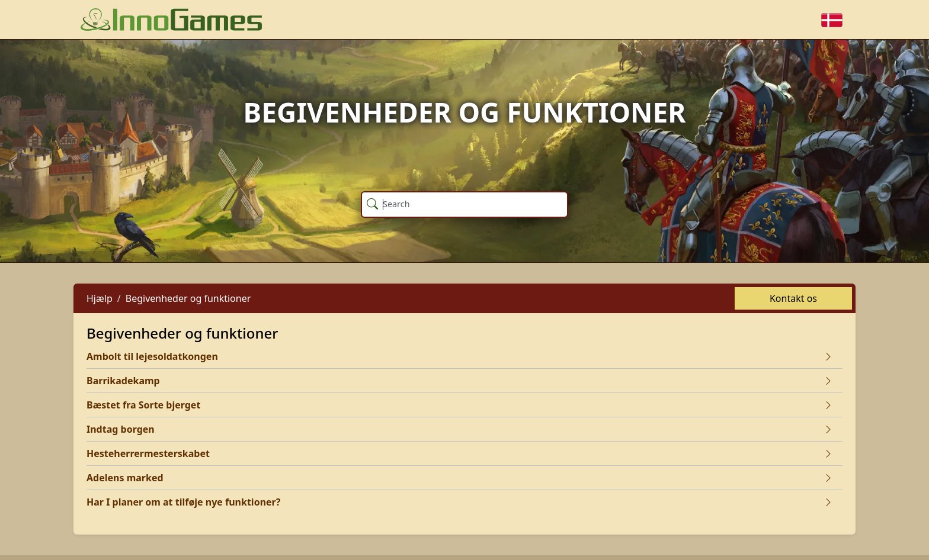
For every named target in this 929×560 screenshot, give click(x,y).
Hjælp (100, 298)
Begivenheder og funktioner (188, 298)
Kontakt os (793, 298)
